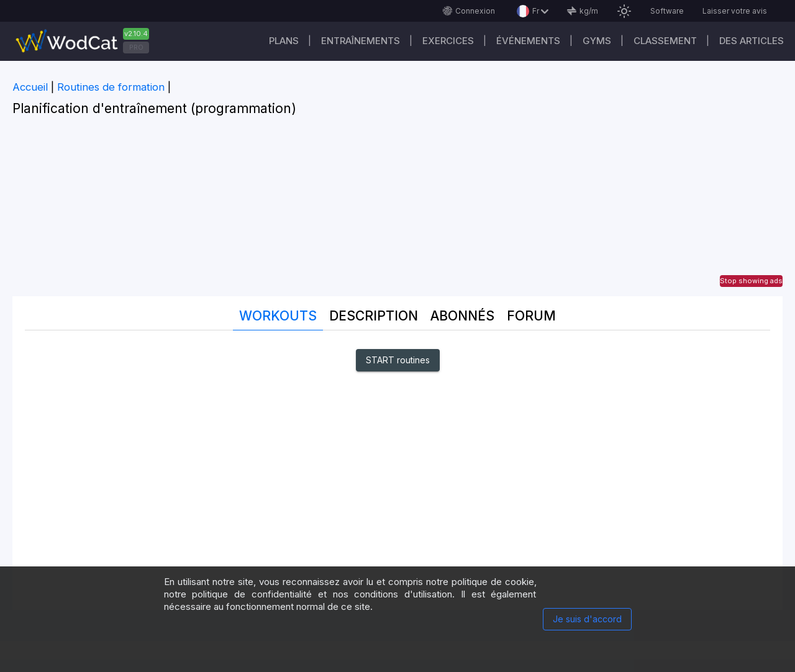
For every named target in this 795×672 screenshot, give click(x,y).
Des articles (752, 41)
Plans (284, 41)
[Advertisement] (397, 209)
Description (374, 316)
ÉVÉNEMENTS (528, 41)
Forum (531, 316)
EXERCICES (448, 41)
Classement (665, 41)
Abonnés (462, 316)
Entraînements (361, 41)
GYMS (597, 41)
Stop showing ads (751, 281)
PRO (136, 47)
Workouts (278, 316)
